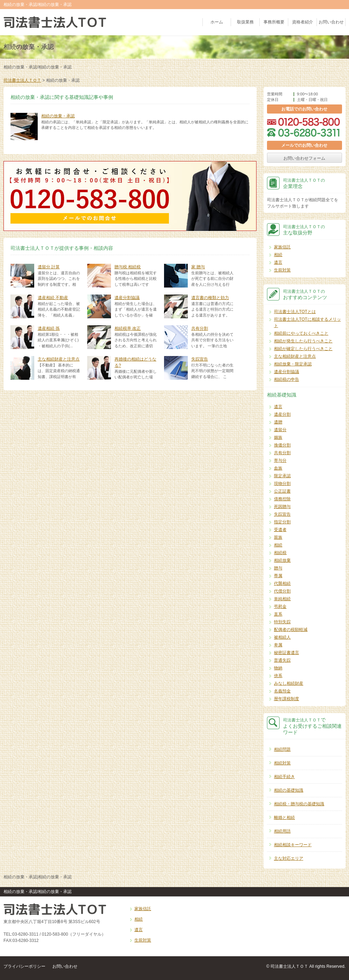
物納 (278, 668)
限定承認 (282, 476)
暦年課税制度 (287, 699)
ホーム (217, 22)
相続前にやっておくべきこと (301, 333)
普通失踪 (282, 660)
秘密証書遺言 (287, 653)
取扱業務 (245, 22)
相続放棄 (282, 560)
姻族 (278, 437)
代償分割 (282, 591)
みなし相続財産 (289, 683)
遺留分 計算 (49, 267)
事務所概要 (274, 22)
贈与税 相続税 (128, 267)
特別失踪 (282, 622)
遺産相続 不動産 (53, 298)
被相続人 (282, 637)
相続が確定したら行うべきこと (303, 349)
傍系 (278, 676)
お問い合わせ (331, 22)
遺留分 (280, 430)
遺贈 (278, 422)
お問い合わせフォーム (304, 158)
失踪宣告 (200, 359)
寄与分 (280, 460)
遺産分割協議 (127, 298)
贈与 (278, 568)
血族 (278, 468)
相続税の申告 (287, 379)
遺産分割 (282, 414)
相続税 (280, 553)
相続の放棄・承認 (58, 116)
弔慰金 (280, 607)
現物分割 (282, 484)
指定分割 (282, 522)
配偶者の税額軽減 (291, 630)
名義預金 (282, 691)
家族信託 (282, 247)
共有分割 (200, 328)
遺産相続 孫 (49, 328)
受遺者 (280, 530)
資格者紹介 (303, 22)
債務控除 (282, 499)
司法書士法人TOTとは (295, 312)
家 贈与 (198, 267)
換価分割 (282, 445)
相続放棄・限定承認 (293, 364)
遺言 (278, 262)
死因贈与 (282, 507)
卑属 (278, 645)
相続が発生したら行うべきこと (303, 341)
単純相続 (282, 599)
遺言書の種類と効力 (210, 298)
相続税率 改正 (128, 328)
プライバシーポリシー (24, 966)
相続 (278, 255)
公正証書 (282, 491)
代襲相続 (282, 583)
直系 (278, 614)
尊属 (278, 576)
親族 (278, 537)
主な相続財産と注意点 (59, 359)
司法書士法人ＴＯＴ (22, 80)
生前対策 (282, 270)
